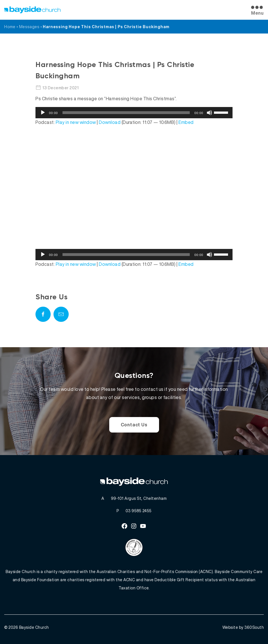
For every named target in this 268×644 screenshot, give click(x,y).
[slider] (126, 113)
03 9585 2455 (139, 511)
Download (110, 122)
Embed (186, 122)
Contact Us (134, 425)
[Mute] (209, 113)
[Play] (43, 113)
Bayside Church (34, 627)
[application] (134, 113)
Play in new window (76, 122)
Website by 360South (243, 627)
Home (10, 27)
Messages (29, 27)
